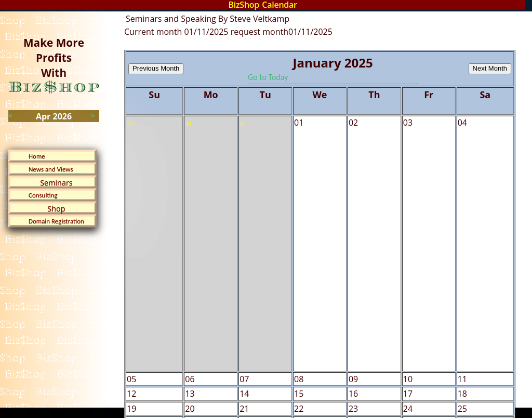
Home (37, 156)
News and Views (51, 169)
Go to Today (268, 77)
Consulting (43, 195)
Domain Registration (56, 221)
